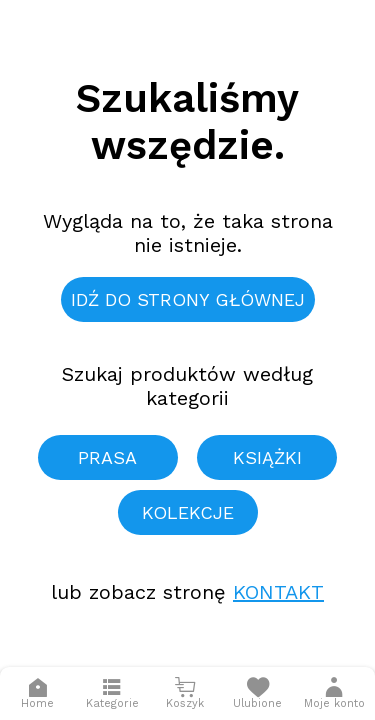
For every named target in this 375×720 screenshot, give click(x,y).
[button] (334, 693)
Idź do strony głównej (188, 299)
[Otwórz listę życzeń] (257, 693)
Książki (267, 457)
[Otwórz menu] (112, 693)
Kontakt (278, 592)
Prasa (107, 457)
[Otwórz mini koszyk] (185, 693)
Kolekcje (188, 512)
